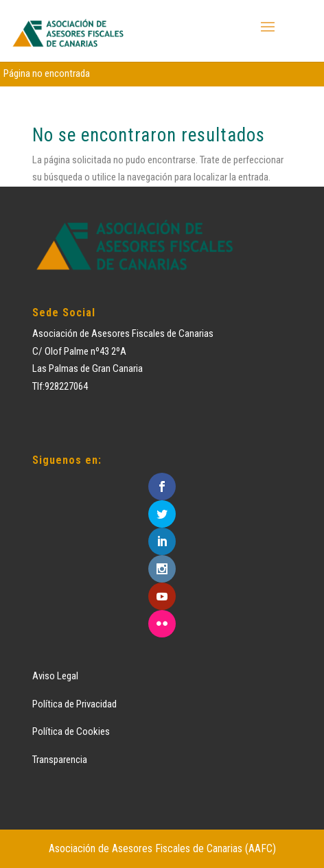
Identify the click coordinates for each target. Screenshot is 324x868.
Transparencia (60, 760)
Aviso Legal (55, 676)
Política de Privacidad (74, 704)
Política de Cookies (71, 731)
